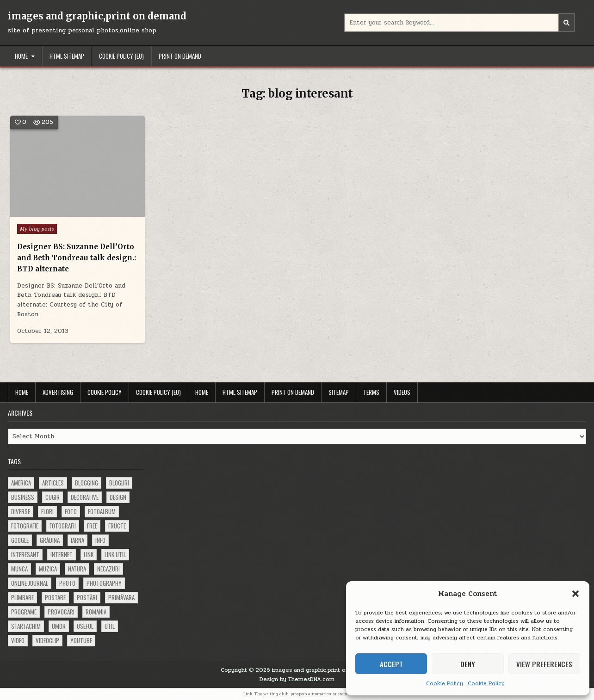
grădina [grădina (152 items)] (50, 540)
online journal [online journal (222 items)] (30, 583)
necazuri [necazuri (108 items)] (108, 569)
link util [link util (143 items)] (115, 554)
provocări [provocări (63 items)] (61, 612)
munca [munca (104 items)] (19, 569)
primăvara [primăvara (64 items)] (121, 597)
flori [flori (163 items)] (47, 511)
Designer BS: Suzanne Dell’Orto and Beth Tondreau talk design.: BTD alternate (76, 258)
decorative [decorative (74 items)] (85, 497)
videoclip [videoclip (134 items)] (47, 640)
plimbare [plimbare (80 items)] (22, 597)
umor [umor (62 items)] (59, 626)
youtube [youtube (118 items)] (81, 640)
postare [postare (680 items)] (55, 597)
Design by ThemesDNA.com (297, 679)
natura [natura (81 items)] (77, 569)
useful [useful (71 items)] (85, 626)
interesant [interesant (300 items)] (25, 554)
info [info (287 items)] (100, 540)
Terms (371, 392)
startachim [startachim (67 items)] (26, 626)
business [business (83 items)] (23, 497)
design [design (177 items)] (118, 497)
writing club (276, 694)
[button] (575, 594)
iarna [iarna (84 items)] (77, 540)
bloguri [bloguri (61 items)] (119, 483)
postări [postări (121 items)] (87, 597)
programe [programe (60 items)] (24, 612)
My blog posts (37, 229)
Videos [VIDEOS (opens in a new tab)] (402, 392)
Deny (468, 664)
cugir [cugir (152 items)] (53, 497)
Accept (391, 664)
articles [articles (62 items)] (53, 483)
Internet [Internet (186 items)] (62, 554)
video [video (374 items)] (18, 640)
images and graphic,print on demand (97, 16)
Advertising (58, 392)
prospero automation (311, 694)
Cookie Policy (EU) (121, 56)
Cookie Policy (445, 683)
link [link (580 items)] (89, 554)
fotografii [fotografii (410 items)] (63, 526)
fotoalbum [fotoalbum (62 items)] (102, 511)
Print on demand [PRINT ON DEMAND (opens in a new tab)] (180, 56)
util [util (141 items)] (110, 626)
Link (248, 694)
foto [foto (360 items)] (71, 511)
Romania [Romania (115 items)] (96, 612)
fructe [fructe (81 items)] (117, 526)
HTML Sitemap (67, 56)
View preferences (544, 664)
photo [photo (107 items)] (67, 583)
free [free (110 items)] (92, 526)
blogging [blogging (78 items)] (87, 483)
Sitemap (339, 392)
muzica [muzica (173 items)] (48, 569)
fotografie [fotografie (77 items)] (25, 526)
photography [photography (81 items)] (104, 583)
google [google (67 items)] (20, 540)
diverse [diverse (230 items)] (21, 511)
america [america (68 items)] (21, 483)
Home (21, 56)
